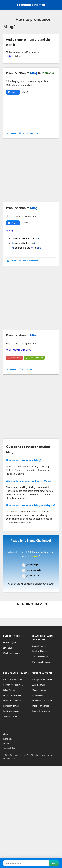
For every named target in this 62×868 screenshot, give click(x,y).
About (6, 734)
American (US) (9, 642)
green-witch (35, 570)
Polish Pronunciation (12, 701)
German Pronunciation (13, 685)
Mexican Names (40, 651)
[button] (11, 133)
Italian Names (9, 690)
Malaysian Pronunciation (43, 701)
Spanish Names (39, 646)
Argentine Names (40, 657)
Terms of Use (9, 748)
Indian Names (39, 695)
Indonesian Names (41, 706)
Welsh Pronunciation (12, 653)
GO (54, 863)
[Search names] (26, 863)
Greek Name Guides (12, 711)
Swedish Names (10, 716)
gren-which (35, 576)
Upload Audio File (34, 358)
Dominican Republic (41, 662)
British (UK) (8, 648)
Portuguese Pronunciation (44, 679)
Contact (7, 743)
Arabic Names (39, 685)
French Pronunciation (12, 679)
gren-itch (34, 565)
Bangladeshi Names (41, 711)
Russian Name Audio (12, 695)
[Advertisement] (29, 171)
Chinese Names (39, 690)
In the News (8, 739)
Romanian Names (11, 706)
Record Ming (14, 358)
